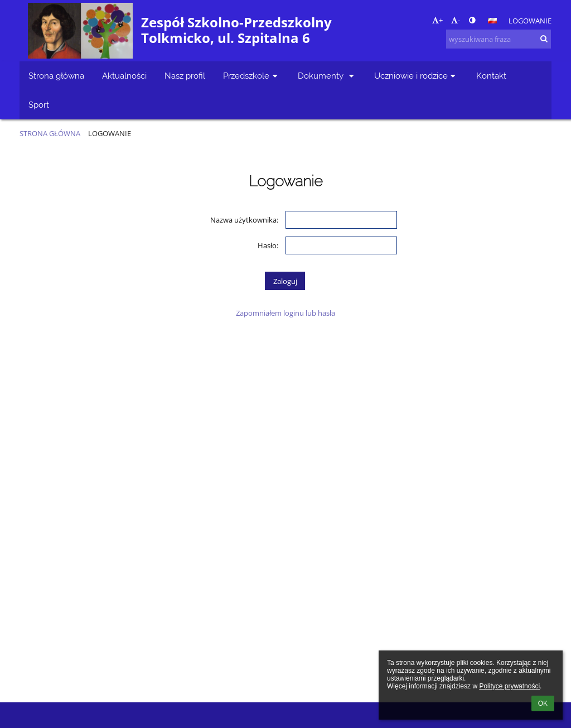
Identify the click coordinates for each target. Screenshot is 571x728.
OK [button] (543, 703)
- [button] (456, 20)
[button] (492, 21)
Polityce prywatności (509, 686)
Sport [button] (39, 105)
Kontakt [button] (491, 76)
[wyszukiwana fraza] (499, 39)
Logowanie (530, 21)
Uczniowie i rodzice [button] (416, 76)
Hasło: (268, 245)
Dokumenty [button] (327, 76)
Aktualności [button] (124, 76)
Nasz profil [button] (185, 76)
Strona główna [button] (56, 76)
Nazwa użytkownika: (244, 220)
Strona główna (50, 133)
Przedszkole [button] (251, 76)
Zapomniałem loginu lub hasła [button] (285, 313)
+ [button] (437, 20)
